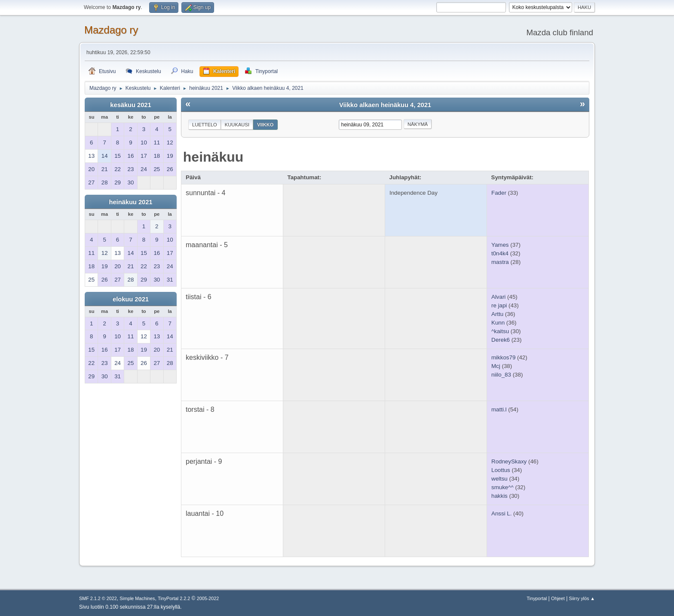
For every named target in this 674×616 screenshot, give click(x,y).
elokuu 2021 (131, 299)
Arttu (497, 314)
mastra (500, 262)
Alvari (498, 297)
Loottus (501, 470)
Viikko (265, 125)
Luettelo (205, 125)
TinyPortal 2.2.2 (174, 598)
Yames (500, 245)
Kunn (498, 323)
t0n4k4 (500, 253)
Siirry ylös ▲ (582, 598)
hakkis (499, 496)
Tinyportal (537, 598)
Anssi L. (501, 513)
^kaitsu (500, 331)
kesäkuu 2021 (130, 105)
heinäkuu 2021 (130, 202)
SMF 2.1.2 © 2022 (98, 598)
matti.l (499, 409)
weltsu (499, 479)
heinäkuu (213, 157)
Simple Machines (137, 598)
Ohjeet (558, 598)
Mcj (496, 366)
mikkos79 (503, 357)
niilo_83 (501, 375)
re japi (499, 305)
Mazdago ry (111, 30)
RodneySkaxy (509, 461)
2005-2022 (208, 598)
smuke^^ (502, 487)
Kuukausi (237, 125)
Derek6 (501, 340)
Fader (499, 193)
